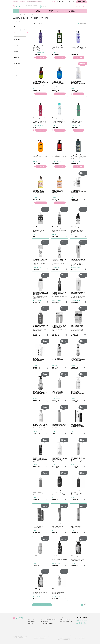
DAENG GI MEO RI (56, 161)
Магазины (16, 2)
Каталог (22, 15)
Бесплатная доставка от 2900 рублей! (34, 2)
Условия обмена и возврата (47, 623)
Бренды (22, 2)
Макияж (44, 11)
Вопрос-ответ (64, 617)
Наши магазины (32, 621)
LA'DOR (54, 125)
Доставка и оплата (45, 621)
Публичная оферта (65, 619)
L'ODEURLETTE (56, 399)
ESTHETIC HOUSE (75, 267)
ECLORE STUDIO (37, 267)
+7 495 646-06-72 (59, 2)
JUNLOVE (54, 52)
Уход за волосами (28, 15)
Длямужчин (38, 11)
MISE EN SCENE (56, 563)
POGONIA (36, 89)
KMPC (72, 89)
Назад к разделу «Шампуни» (20, 21)
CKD (72, 198)
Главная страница (16, 15)
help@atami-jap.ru (81, 620)
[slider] (14, 32)
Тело (27, 11)
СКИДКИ (65, 11)
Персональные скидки (46, 617)
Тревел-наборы (82, 11)
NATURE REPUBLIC (57, 596)
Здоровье (58, 11)
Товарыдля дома (51, 11)
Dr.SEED (73, 234)
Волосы (32, 11)
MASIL (72, 465)
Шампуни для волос (36, 15)
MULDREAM (36, 198)
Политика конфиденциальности (48, 619)
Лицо (22, 11)
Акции (16, 11)
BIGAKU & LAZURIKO (38, 52)
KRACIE (35, 366)
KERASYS (54, 366)
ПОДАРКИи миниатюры (72, 11)
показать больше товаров (42, 605)
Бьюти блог (31, 619)
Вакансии (31, 623)
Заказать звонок (81, 2)
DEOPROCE (55, 234)
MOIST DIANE (74, 563)
